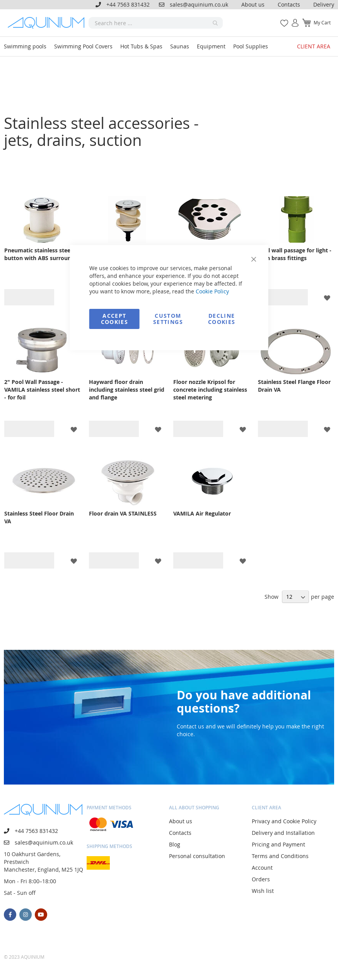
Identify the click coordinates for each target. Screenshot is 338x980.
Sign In (292, 19)
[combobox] (156, 23)
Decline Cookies (222, 319)
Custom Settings (168, 319)
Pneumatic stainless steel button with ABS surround (39, 254)
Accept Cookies (114, 319)
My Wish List (281, 19)
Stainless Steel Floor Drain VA (39, 517)
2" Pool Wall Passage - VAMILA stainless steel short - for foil (42, 390)
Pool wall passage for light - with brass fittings (295, 254)
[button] (327, 297)
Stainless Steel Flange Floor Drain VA (294, 386)
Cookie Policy (212, 291)
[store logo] (48, 23)
